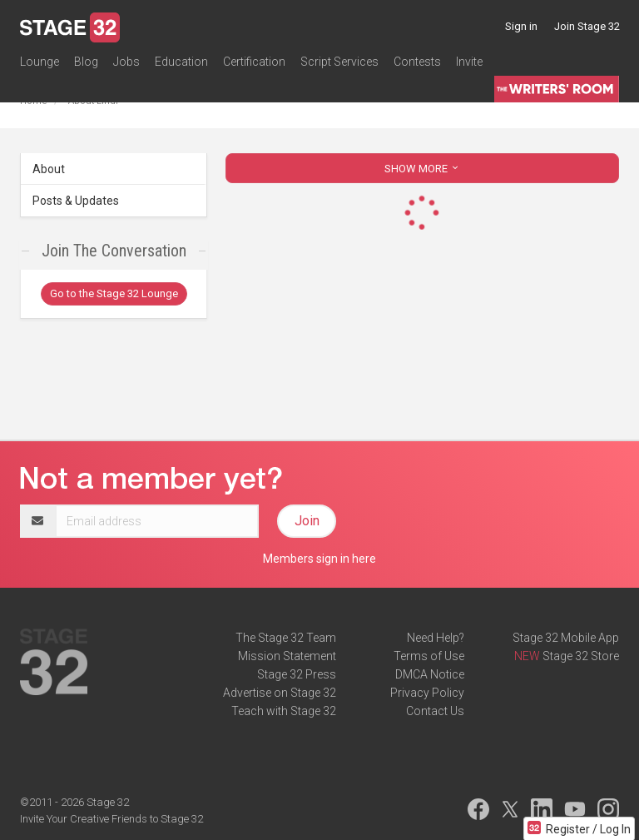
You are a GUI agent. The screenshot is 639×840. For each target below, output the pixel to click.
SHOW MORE (423, 169)
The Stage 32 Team (286, 638)
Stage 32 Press (297, 674)
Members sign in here (319, 559)
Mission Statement (287, 656)
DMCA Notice (430, 674)
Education (181, 62)
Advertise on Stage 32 (280, 693)
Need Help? (436, 638)
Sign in (521, 26)
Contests (417, 62)
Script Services (339, 62)
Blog (86, 62)
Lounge (40, 62)
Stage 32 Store (581, 656)
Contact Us (435, 711)
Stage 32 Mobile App (566, 638)
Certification (254, 62)
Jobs (126, 62)
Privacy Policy (427, 693)
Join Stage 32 (587, 26)
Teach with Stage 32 (284, 711)
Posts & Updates (76, 201)
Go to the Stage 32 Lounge (114, 293)
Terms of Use (429, 656)
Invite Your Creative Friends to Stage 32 (111, 819)
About (49, 169)
